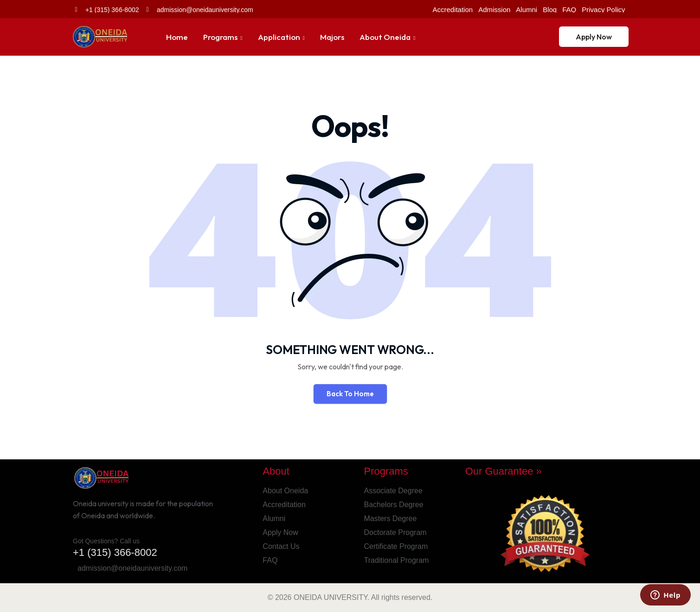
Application (279, 37)
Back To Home (350, 394)
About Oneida (385, 37)
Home (177, 37)
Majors (332, 37)
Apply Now (594, 37)
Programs (220, 37)
